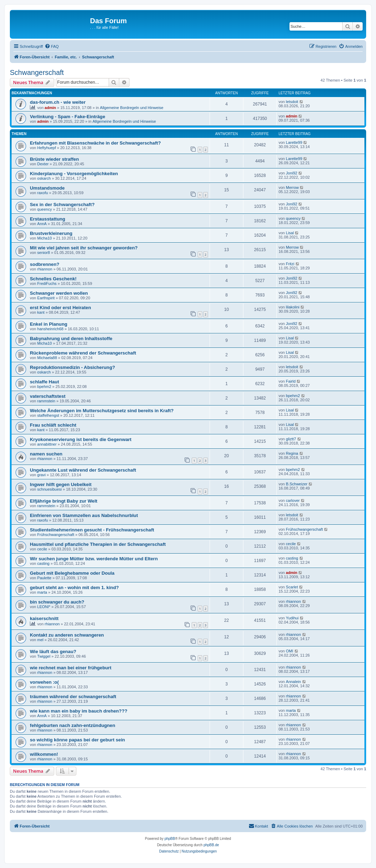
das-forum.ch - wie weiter (58, 102)
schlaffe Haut (44, 382)
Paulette (44, 578)
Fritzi (290, 264)
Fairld (291, 381)
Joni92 (292, 173)
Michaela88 (47, 358)
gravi (42, 475)
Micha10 (45, 238)
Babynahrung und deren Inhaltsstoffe (71, 339)
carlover (293, 500)
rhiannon (45, 269)
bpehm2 (44, 387)
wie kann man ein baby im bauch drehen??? (79, 711)
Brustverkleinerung (51, 233)
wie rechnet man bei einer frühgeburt (71, 668)
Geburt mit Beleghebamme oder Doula (72, 573)
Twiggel (44, 656)
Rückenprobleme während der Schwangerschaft (83, 353)
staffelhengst (48, 415)
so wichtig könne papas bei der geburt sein (77, 740)
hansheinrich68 (50, 329)
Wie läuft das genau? (53, 652)
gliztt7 (291, 439)
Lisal (290, 233)
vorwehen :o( (44, 682)
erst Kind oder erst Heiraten (60, 308)
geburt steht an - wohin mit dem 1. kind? (74, 588)
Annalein (294, 682)
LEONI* (44, 607)
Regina (292, 453)
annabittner (47, 444)
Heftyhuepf (47, 148)
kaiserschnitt (44, 618)
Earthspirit (46, 298)
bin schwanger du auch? (57, 602)
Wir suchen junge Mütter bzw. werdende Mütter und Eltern (94, 559)
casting (43, 563)
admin (50, 108)
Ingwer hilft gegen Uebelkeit (61, 484)
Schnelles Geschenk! (53, 279)
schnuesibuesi (50, 489)
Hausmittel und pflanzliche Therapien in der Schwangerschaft (98, 544)
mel (40, 640)
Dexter (43, 164)
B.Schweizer (297, 484)
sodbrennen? (45, 264)
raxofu (43, 193)
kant (41, 312)
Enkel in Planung (49, 324)
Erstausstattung (47, 219)
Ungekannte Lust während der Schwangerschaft (83, 470)
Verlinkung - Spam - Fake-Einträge (68, 117)
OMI (290, 651)
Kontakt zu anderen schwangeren (67, 635)
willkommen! (44, 754)
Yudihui (292, 618)
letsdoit (292, 102)
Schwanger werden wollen (59, 293)
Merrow (292, 187)
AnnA (42, 224)
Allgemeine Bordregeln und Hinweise (132, 108)
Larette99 (294, 142)
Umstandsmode (47, 188)
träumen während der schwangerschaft (73, 697)
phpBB (170, 839)
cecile (42, 549)
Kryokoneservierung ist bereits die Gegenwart (81, 439)
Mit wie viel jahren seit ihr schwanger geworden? (84, 248)
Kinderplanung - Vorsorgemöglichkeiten (74, 174)
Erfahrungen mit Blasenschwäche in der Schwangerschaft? (95, 143)
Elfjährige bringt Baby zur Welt (64, 501)
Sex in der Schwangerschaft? (62, 205)
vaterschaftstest (48, 396)
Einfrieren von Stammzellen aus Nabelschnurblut (84, 515)
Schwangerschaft (37, 72)
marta (42, 592)
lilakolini (293, 307)
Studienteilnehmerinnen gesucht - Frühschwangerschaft (92, 530)
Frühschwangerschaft (56, 535)
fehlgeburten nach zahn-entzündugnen (73, 725)
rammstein (46, 401)
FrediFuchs (47, 283)
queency (45, 209)
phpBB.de (211, 845)
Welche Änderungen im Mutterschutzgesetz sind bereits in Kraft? (102, 411)
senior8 (44, 253)
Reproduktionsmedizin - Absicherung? (72, 367)
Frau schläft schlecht (53, 425)
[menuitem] (52, 46)
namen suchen (46, 454)
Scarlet (292, 587)
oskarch (44, 178)
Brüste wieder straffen (54, 159)
